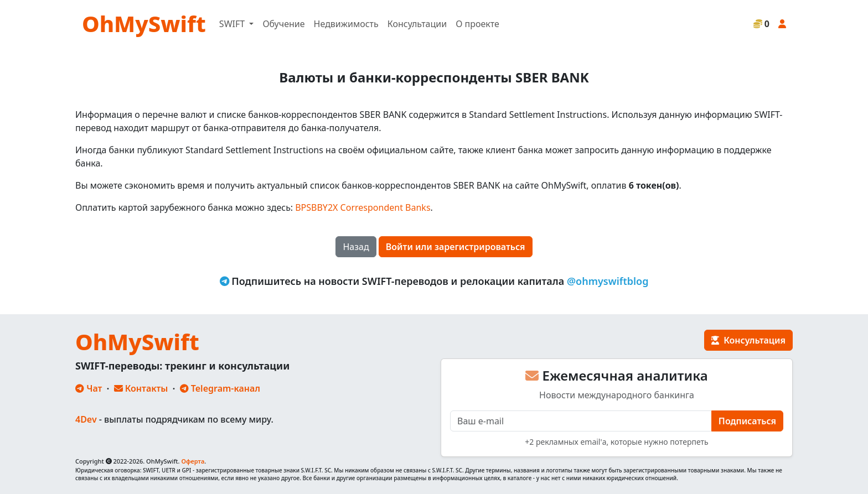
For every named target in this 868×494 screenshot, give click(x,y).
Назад (356, 247)
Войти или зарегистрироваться (456, 247)
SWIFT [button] (233, 24)
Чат (89, 388)
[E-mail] (581, 421)
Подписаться (747, 421)
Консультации (417, 24)
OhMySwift (144, 24)
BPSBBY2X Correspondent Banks (363, 207)
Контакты (141, 388)
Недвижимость (346, 24)
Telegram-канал (220, 388)
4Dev (86, 419)
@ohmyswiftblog (608, 281)
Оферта (193, 461)
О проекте (477, 24)
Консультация (748, 340)
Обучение (283, 24)
